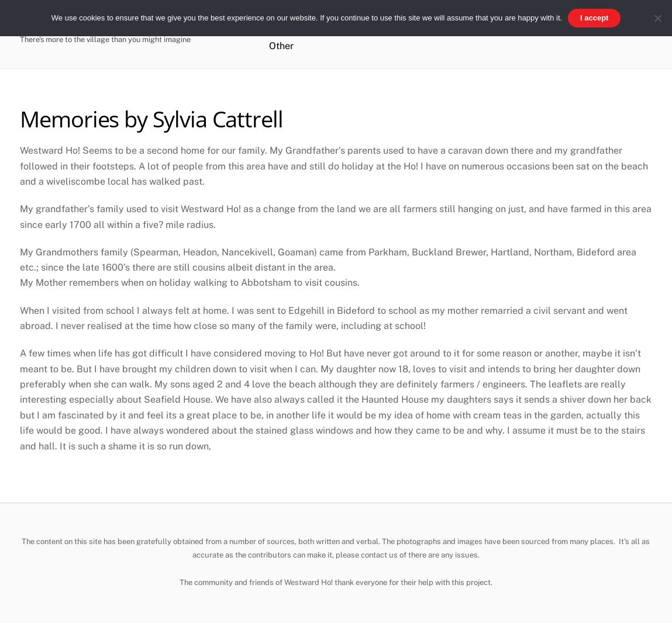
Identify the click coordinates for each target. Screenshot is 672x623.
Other (281, 46)
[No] (657, 18)
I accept (594, 18)
